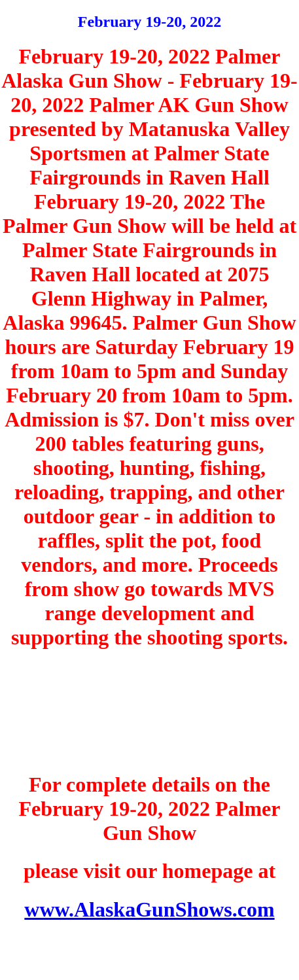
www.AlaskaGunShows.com (149, 909)
